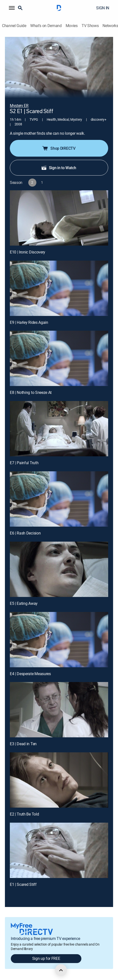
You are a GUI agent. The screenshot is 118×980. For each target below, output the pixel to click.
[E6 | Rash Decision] (59, 499)
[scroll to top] (61, 970)
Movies (72, 26)
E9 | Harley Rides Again (29, 322)
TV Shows (90, 26)
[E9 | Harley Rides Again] (59, 288)
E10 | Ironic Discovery (28, 252)
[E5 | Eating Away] (59, 569)
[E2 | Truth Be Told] (59, 780)
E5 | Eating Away (24, 603)
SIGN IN (103, 8)
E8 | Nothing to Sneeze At (31, 392)
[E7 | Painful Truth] (59, 429)
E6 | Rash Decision (25, 533)
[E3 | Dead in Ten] (59, 710)
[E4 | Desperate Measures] (59, 640)
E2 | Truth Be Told (24, 814)
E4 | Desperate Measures (30, 674)
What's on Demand (46, 26)
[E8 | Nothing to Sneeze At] (59, 358)
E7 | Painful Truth (24, 463)
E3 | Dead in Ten (23, 744)
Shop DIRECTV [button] (58, 148)
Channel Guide (14, 26)
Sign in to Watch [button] (59, 168)
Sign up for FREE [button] (46, 958)
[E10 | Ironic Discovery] (59, 218)
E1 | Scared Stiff (23, 884)
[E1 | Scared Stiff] (59, 850)
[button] (12, 8)
